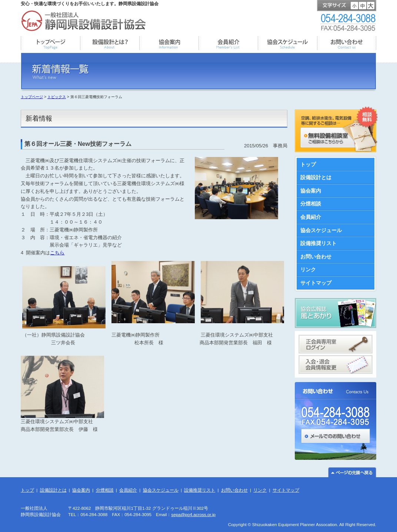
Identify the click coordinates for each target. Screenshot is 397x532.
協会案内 (311, 191)
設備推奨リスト (318, 243)
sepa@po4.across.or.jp (193, 514)
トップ (308, 164)
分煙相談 (311, 204)
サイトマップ (316, 283)
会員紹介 (311, 217)
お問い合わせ (316, 257)
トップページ (32, 97)
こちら (57, 253)
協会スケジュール (321, 230)
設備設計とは (316, 177)
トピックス (57, 97)
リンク (308, 270)
